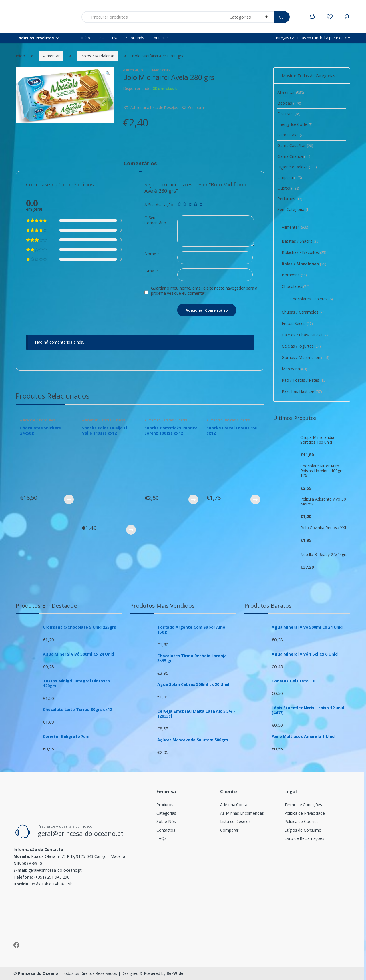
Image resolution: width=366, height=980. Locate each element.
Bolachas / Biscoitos (304, 252)
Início (86, 38)
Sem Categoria (294, 209)
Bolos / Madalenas (98, 56)
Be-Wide (175, 973)
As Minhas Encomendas (242, 813)
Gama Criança (294, 156)
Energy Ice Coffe (295, 124)
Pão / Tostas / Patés (304, 380)
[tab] (140, 166)
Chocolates (46, 420)
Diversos (289, 114)
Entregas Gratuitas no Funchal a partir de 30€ (312, 38)
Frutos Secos (297, 323)
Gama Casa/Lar (295, 145)
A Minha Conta (234, 805)
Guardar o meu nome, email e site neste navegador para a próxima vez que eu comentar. (204, 291)
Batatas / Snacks (112, 420)
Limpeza (290, 177)
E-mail (152, 271)
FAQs (161, 838)
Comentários (140, 164)
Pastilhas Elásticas (302, 391)
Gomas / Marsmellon (306, 357)
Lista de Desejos (235, 821)
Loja (101, 38)
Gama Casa (292, 135)
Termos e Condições (303, 805)
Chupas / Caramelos (304, 312)
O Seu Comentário (155, 220)
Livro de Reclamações (304, 838)
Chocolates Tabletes (312, 299)
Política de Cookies (301, 821)
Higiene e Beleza (297, 167)
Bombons (294, 275)
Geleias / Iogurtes (301, 346)
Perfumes (290, 199)
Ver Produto (69, 499)
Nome (152, 254)
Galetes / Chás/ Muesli (306, 335)
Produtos (165, 805)
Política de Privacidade (305, 813)
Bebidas (289, 103)
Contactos (160, 38)
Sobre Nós (135, 38)
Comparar (197, 107)
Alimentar (51, 56)
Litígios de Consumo (303, 830)
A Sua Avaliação (159, 205)
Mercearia (294, 369)
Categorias (166, 813)
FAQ (116, 38)
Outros (288, 188)
